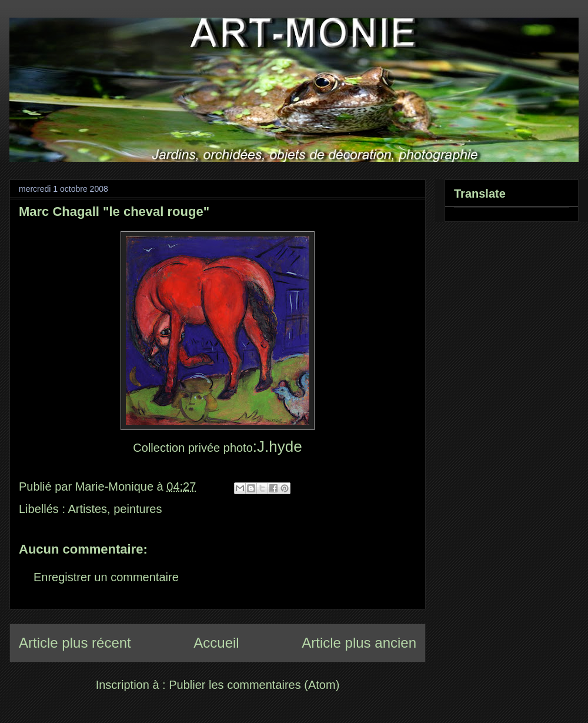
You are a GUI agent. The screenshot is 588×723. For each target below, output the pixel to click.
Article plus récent (75, 643)
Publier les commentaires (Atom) (254, 685)
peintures (138, 509)
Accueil (216, 643)
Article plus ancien (359, 643)
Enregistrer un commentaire (106, 577)
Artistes (87, 509)
